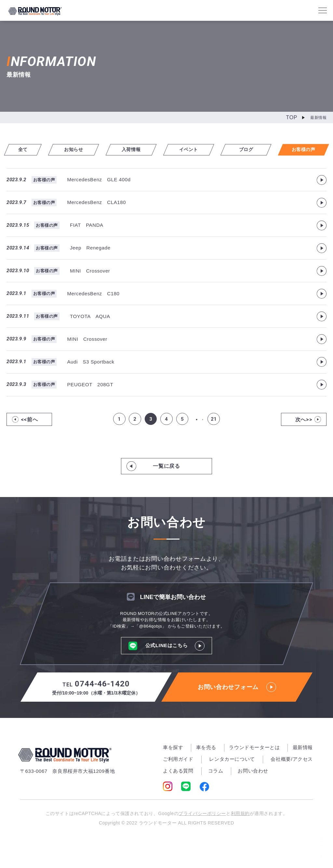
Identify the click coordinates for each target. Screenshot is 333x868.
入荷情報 (139, 149)
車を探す (173, 775)
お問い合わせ (253, 798)
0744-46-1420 (96, 715)
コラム (216, 798)
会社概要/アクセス (292, 787)
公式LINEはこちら (167, 673)
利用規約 (244, 842)
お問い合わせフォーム (237, 715)
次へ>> (304, 447)
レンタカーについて (232, 787)
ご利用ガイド (178, 787)
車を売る (206, 775)
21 (216, 447)
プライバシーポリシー (201, 842)
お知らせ (84, 149)
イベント (194, 149)
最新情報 (303, 775)
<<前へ (29, 447)
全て (28, 149)
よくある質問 (178, 798)
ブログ (249, 149)
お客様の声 (305, 149)
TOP (292, 117)
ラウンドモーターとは (254, 775)
